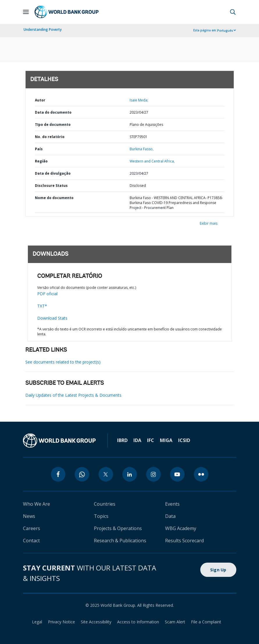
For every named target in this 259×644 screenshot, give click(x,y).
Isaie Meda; (139, 100)
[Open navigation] (26, 12)
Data (170, 516)
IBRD (122, 440)
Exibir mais (209, 223)
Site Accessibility (96, 622)
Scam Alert (175, 622)
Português (225, 31)
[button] (233, 12)
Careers (32, 528)
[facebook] (58, 474)
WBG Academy (181, 528)
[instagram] (153, 474)
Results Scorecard (184, 541)
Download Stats (52, 318)
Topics (101, 516)
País (39, 149)
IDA (137, 440)
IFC (151, 440)
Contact (31, 541)
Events (172, 504)
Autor (40, 100)
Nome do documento (54, 198)
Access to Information (138, 622)
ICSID (184, 440)
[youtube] (177, 474)
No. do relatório (50, 137)
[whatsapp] (82, 474)
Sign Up (218, 570)
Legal (37, 622)
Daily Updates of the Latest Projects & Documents (73, 395)
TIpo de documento (53, 125)
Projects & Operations (118, 528)
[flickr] (201, 474)
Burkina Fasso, (142, 149)
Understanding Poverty (43, 29)
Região (41, 161)
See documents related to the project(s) (63, 362)
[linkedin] (130, 474)
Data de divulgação (53, 173)
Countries (105, 504)
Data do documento (53, 112)
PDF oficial (47, 294)
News (29, 516)
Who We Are (36, 504)
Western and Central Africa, (152, 161)
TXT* (42, 306)
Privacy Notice (61, 622)
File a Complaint (206, 622)
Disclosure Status (51, 186)
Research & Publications (120, 541)
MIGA (166, 440)
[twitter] (106, 474)
